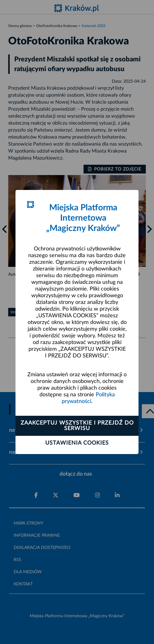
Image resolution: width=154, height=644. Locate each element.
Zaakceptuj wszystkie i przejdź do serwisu (77, 426)
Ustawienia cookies (77, 443)
